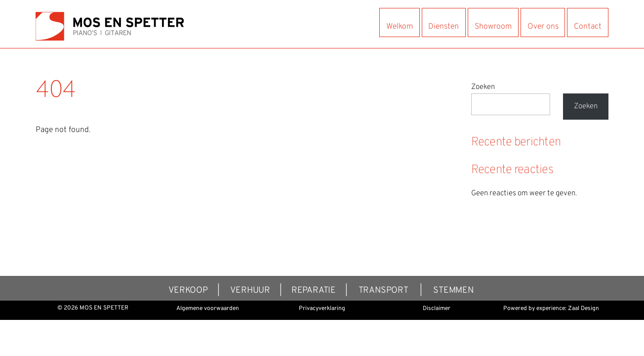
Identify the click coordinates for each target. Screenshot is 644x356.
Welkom (400, 27)
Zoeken (483, 87)
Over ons (543, 27)
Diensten (443, 27)
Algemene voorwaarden (208, 309)
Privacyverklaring (322, 309)
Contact (588, 27)
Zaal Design (584, 309)
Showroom (493, 27)
